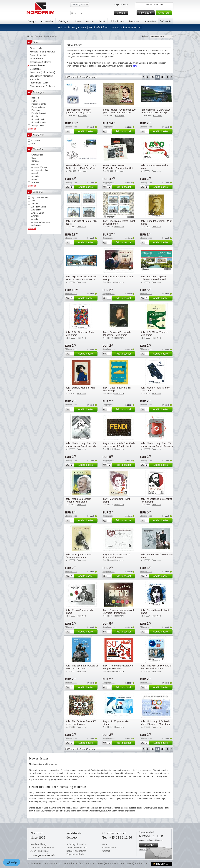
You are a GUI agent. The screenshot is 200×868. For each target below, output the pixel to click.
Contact (125, 5)
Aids (33, 201)
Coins (78, 21)
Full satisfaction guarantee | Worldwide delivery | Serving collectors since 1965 (100, 27)
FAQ (105, 844)
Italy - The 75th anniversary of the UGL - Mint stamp (156, 667)
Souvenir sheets (39, 122)
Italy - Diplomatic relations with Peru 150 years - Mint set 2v (81, 278)
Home (30, 36)
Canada (35, 161)
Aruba (34, 179)
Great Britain (37, 155)
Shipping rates (71, 127)
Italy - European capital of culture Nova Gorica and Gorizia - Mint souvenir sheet (156, 279)
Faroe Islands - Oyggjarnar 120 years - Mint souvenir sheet (119, 111)
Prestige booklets (39, 113)
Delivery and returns (76, 851)
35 (163, 77)
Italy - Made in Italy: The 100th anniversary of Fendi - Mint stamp (119, 446)
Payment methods (75, 854)
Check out (165, 13)
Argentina (36, 173)
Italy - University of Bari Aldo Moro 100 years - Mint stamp (156, 723)
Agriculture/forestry (40, 198)
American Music (39, 207)
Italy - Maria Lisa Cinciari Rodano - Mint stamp (78, 500)
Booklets (35, 98)
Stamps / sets (38, 125)
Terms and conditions (77, 848)
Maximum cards (39, 104)
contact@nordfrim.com (136, 863)
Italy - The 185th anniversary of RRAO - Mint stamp (82, 667)
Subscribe (150, 845)
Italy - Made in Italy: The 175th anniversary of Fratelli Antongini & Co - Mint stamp (157, 446)
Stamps (32, 21)
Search (122, 13)
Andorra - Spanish (40, 170)
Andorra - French (39, 167)
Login (117, 5)
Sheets (35, 116)
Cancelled (36, 141)
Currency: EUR (80, 5)
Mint (33, 144)
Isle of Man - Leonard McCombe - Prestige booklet (118, 167)
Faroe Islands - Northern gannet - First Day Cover (78, 111)
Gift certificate (109, 848)
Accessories (47, 21)
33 (152, 77)
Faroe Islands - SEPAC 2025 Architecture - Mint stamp (156, 111)
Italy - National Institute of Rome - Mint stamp (116, 556)
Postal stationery (39, 107)
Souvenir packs (38, 119)
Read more (143, 850)
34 (157, 77)
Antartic (35, 219)
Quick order (166, 21)
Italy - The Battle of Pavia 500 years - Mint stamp (81, 723)
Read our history (39, 844)
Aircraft (35, 204)
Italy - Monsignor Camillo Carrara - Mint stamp (79, 556)
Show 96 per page (88, 77)
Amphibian (36, 210)
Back (148, 77)
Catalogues (64, 21)
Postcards (36, 110)
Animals (35, 216)
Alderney (35, 164)
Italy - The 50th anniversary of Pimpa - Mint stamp (119, 667)
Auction (90, 21)
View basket (146, 13)
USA (34, 158)
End (171, 77)
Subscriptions (117, 21)
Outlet (102, 21)
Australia (35, 182)
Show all (32, 129)
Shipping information (76, 844)
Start (144, 77)
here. (135, 66)
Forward (167, 77)
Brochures (134, 21)
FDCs (34, 101)
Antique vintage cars (41, 222)
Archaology (36, 225)
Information (150, 21)
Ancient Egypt (38, 213)
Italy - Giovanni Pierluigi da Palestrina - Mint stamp (117, 333)
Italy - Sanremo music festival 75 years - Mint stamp (118, 611)
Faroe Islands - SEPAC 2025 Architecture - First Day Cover (81, 167)
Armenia (35, 176)
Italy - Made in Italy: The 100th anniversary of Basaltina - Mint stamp (81, 446)
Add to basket (87, 131)
